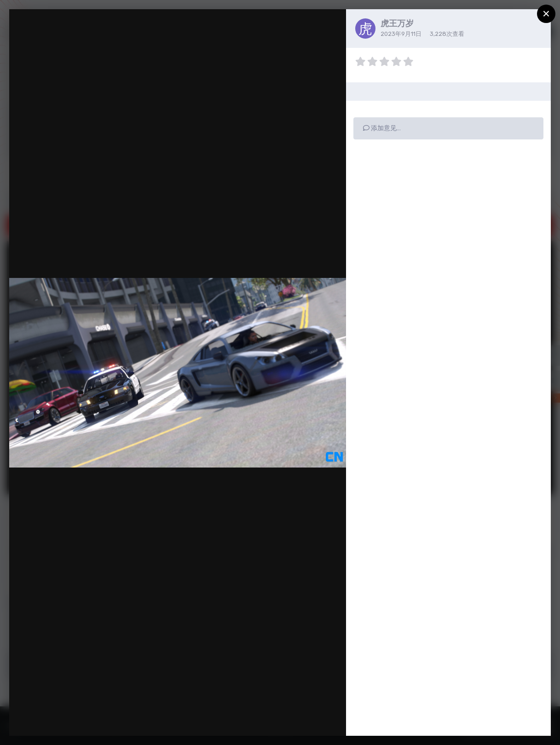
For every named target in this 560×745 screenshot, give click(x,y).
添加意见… (382, 128)
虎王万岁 (397, 23)
